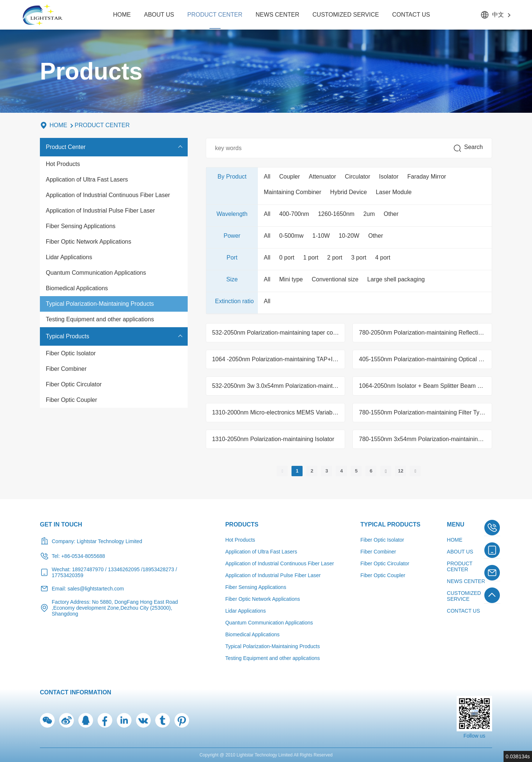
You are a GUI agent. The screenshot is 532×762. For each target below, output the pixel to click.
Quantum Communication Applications (96, 273)
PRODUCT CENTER (215, 15)
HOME (122, 15)
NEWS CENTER (277, 15)
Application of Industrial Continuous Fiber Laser (108, 195)
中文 (498, 15)
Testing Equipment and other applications (100, 319)
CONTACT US (411, 15)
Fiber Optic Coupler (71, 400)
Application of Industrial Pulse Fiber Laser (100, 211)
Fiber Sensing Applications (81, 226)
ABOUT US (159, 15)
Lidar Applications (69, 257)
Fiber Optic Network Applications (88, 242)
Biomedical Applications (77, 288)
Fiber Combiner (66, 369)
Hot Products (63, 164)
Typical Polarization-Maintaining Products (100, 304)
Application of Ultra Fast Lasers (87, 180)
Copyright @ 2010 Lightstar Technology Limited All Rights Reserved (266, 755)
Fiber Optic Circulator (74, 384)
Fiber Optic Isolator (71, 353)
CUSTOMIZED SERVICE (346, 15)
